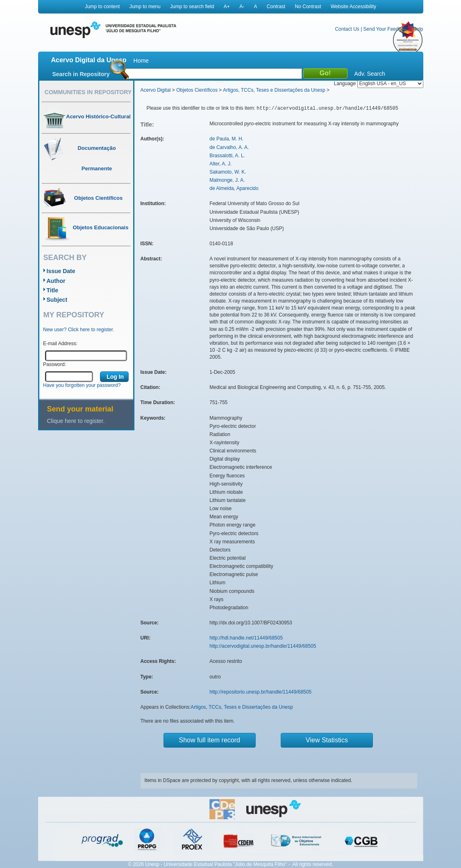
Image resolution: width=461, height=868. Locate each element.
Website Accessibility (353, 7)
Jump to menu (145, 7)
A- (242, 7)
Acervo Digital (156, 90)
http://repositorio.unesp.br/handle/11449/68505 (260, 692)
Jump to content (102, 7)
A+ (227, 7)
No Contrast (308, 7)
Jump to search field (192, 7)
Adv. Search (370, 74)
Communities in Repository (88, 92)
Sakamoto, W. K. (228, 172)
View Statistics (327, 740)
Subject (57, 300)
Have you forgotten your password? (82, 385)
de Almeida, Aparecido (234, 188)
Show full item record (210, 740)
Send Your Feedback (386, 29)
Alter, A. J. (220, 164)
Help (418, 29)
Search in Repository (81, 74)
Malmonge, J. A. (227, 180)
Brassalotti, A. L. (227, 156)
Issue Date (61, 271)
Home (141, 61)
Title (53, 290)
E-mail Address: (60, 344)
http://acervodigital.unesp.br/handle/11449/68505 (263, 646)
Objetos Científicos (197, 90)
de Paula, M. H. (226, 139)
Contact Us (347, 29)
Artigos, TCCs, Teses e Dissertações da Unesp (274, 90)
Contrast (276, 7)
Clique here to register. (76, 421)
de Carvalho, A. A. (229, 147)
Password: (55, 364)
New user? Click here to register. (78, 330)
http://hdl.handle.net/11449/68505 (246, 638)
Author (56, 281)
